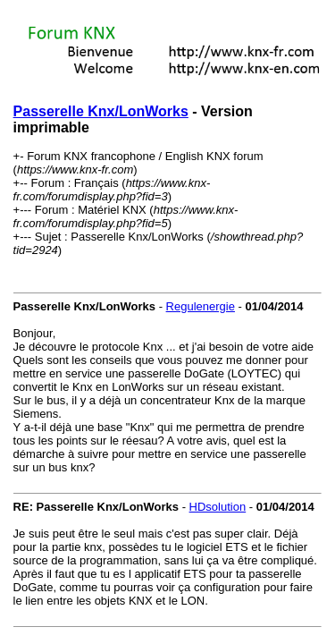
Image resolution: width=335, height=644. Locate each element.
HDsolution (218, 507)
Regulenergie (201, 306)
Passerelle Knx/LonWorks (101, 111)
